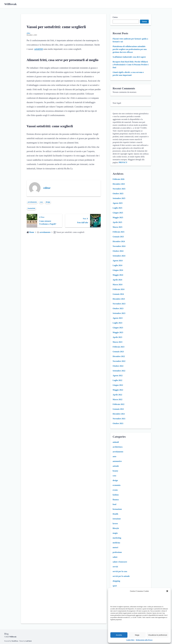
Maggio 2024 (118, 275)
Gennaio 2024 (118, 294)
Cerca (115, 17)
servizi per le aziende (121, 576)
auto (114, 456)
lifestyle (116, 528)
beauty (115, 471)
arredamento (32, 202)
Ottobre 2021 (118, 423)
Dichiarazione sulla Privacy (144, 640)
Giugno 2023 (118, 328)
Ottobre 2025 (118, 194)
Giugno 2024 (118, 270)
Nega (137, 635)
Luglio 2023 (117, 323)
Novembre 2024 (119, 246)
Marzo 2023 (117, 342)
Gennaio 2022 (118, 409)
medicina (116, 543)
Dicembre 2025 (119, 184)
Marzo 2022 (117, 399)
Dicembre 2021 (119, 414)
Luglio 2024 (117, 265)
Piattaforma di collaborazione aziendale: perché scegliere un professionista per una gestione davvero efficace (130, 49)
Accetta (119, 635)
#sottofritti (31, 208)
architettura (118, 447)
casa (41, 202)
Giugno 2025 (118, 213)
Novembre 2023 (119, 304)
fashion (116, 495)
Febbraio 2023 (118, 347)
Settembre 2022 (119, 371)
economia (117, 485)
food (114, 504)
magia (115, 533)
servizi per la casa (120, 571)
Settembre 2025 (119, 198)
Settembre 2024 (119, 256)
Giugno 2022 (118, 385)
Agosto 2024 (118, 261)
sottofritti (39, 49)
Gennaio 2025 (118, 237)
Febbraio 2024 (118, 289)
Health (115, 514)
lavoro (115, 523)
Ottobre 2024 (118, 251)
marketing (117, 538)
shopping (116, 581)
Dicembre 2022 (119, 356)
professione (117, 552)
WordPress (15, 641)
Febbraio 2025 (118, 232)
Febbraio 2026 (118, 179)
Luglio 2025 (117, 208)
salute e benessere (120, 562)
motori (115, 547)
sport (115, 586)
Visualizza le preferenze (158, 635)
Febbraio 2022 (118, 404)
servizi (115, 567)
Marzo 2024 (117, 285)
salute (115, 557)
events (115, 490)
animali (116, 442)
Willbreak (10, 4)
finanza (116, 500)
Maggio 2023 (118, 332)
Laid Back (28, 641)
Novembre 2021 (119, 419)
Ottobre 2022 (118, 366)
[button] (167, 591)
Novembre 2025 (119, 189)
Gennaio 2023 (118, 352)
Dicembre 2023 (119, 299)
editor (28, 33)
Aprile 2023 (117, 337)
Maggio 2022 (118, 390)
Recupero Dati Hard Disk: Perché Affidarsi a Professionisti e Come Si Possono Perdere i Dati (131, 65)
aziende (116, 466)
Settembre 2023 (119, 313)
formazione (117, 509)
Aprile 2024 (117, 280)
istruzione (117, 519)
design (48, 202)
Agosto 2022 (118, 376)
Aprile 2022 (117, 395)
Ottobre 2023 (118, 308)
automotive (117, 461)
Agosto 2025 (118, 203)
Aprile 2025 (117, 222)
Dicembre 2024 (119, 241)
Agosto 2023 (118, 318)
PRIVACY (123, 162)
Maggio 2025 (118, 217)
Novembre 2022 (119, 361)
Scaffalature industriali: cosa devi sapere (129, 57)
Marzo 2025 (117, 227)
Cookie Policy (130, 640)
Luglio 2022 (117, 380)
